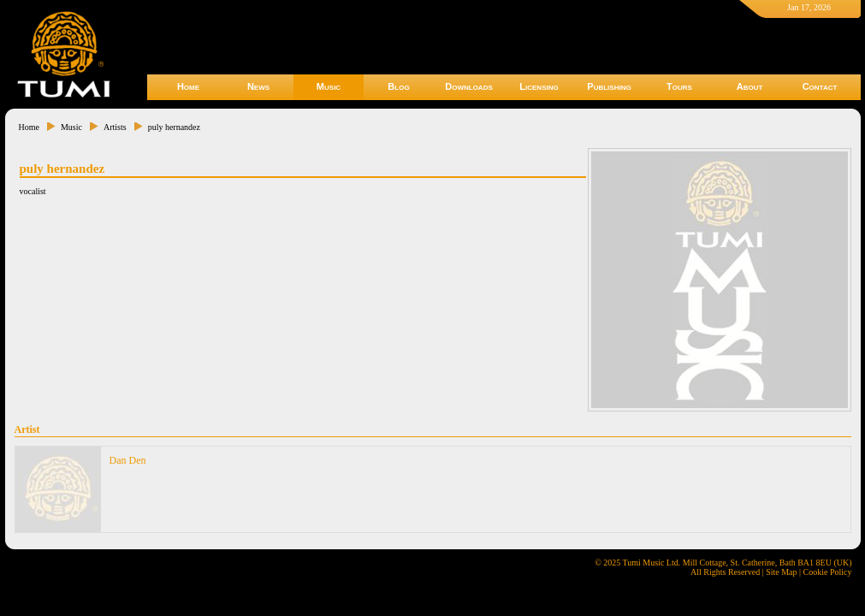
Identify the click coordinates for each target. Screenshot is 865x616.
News (258, 86)
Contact (820, 86)
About (750, 86)
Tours (679, 86)
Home (188, 86)
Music (329, 86)
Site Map (781, 572)
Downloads (469, 86)
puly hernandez (174, 127)
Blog (398, 86)
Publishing (609, 86)
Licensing (539, 86)
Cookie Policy (828, 572)
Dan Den (128, 460)
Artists (115, 127)
